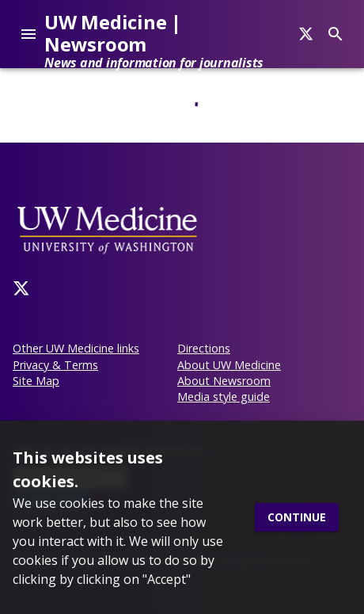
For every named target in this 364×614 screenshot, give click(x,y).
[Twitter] (21, 288)
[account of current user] (28, 34)
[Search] (306, 34)
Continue (297, 518)
